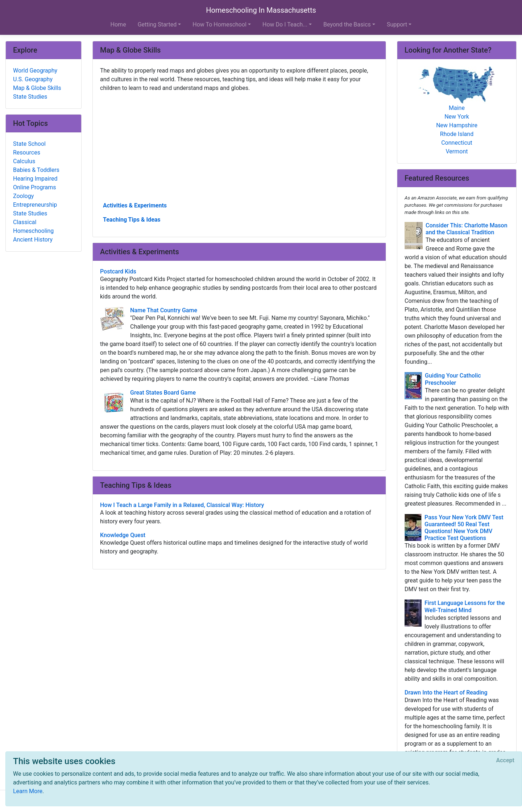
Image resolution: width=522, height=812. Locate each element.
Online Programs (34, 187)
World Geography (35, 71)
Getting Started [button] (157, 24)
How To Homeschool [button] (219, 24)
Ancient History (33, 240)
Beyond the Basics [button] (347, 24)
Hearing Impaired (35, 179)
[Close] (505, 761)
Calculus (24, 161)
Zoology (23, 196)
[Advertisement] (239, 146)
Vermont (457, 151)
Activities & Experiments (135, 205)
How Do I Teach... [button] (285, 24)
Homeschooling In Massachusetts (261, 10)
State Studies (30, 97)
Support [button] (397, 24)
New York (457, 117)
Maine (457, 108)
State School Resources (29, 148)
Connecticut (457, 143)
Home (118, 24)
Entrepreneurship (35, 205)
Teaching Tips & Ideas (132, 220)
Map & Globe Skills (37, 88)
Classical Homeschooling (33, 226)
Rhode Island (457, 134)
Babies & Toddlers (36, 170)
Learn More (28, 791)
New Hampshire (457, 125)
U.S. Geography (33, 79)
